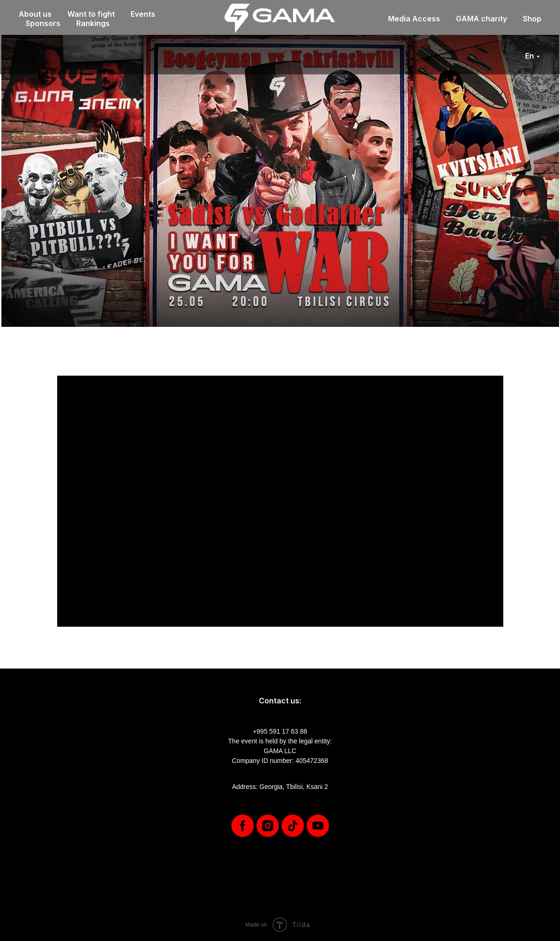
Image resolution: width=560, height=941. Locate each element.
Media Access (414, 19)
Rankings (93, 23)
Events (143, 14)
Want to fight (91, 14)
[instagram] (268, 826)
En (530, 56)
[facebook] (243, 826)
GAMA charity (481, 19)
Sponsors (43, 23)
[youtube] (318, 826)
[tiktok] (293, 826)
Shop (532, 19)
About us (35, 14)
